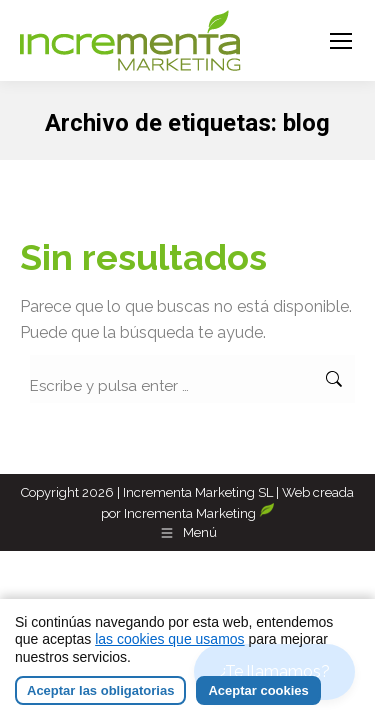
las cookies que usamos (169, 639)
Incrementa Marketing (199, 513)
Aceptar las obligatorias (100, 690)
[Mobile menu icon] (341, 41)
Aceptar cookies (258, 690)
